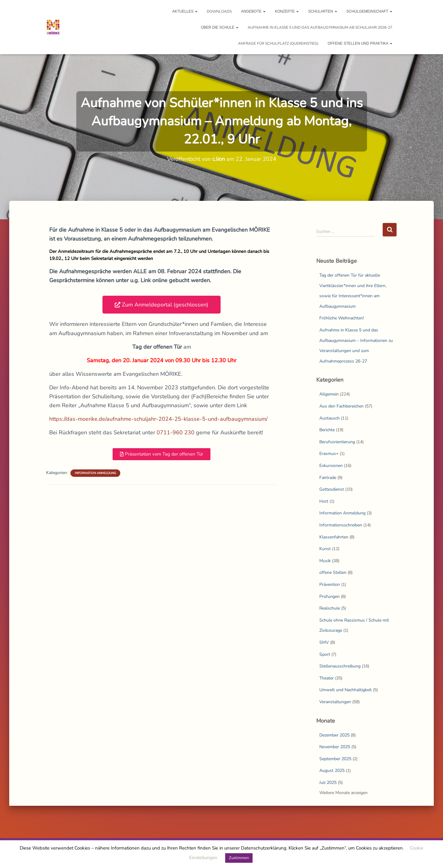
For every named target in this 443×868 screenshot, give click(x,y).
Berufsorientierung (337, 442)
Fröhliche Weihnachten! (342, 318)
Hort (324, 501)
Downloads (219, 11)
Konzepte (287, 11)
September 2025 (335, 759)
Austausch (329, 418)
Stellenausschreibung (340, 666)
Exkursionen (331, 466)
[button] (162, 305)
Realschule (330, 608)
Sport (325, 654)
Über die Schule (220, 27)
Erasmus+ (329, 454)
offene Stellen (333, 572)
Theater (327, 678)
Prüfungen (329, 596)
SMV (324, 642)
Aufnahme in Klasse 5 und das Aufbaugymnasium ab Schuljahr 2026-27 (320, 27)
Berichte (327, 430)
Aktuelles (185, 11)
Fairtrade (328, 478)
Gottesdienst (332, 489)
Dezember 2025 (334, 735)
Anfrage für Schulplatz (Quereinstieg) (278, 43)
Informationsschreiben (341, 525)
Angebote (253, 11)
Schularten (322, 11)
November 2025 (335, 747)
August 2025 (332, 771)
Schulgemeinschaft (369, 11)
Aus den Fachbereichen (341, 406)
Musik (325, 561)
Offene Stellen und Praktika (360, 43)
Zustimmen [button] (239, 858)
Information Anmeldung (95, 473)
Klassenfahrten (334, 537)
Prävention (330, 584)
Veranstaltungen (335, 702)
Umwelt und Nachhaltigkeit (345, 690)
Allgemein (329, 394)
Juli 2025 (328, 783)
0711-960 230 (176, 432)
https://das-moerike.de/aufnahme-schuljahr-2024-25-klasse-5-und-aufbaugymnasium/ (158, 419)
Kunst (325, 549)
